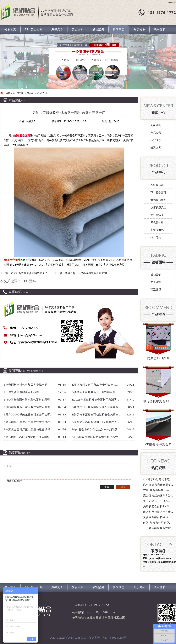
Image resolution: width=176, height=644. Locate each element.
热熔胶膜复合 (158, 207)
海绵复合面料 (158, 200)
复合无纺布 (157, 215)
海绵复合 (57, 29)
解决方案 (156, 148)
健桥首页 (10, 29)
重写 (107, 487)
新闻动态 (119, 29)
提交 (123, 487)
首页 (20, 93)
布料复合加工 (158, 185)
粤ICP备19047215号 (114, 638)
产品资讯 (42, 93)
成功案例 (98, 29)
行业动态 (156, 140)
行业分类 (156, 237)
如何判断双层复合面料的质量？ (29, 273)
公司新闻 (156, 125)
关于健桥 (139, 29)
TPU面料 (29, 281)
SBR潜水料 (157, 222)
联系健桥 (160, 29)
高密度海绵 (157, 230)
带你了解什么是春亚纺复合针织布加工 (87, 273)
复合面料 (78, 29)
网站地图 (172, 2)
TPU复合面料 (34, 29)
